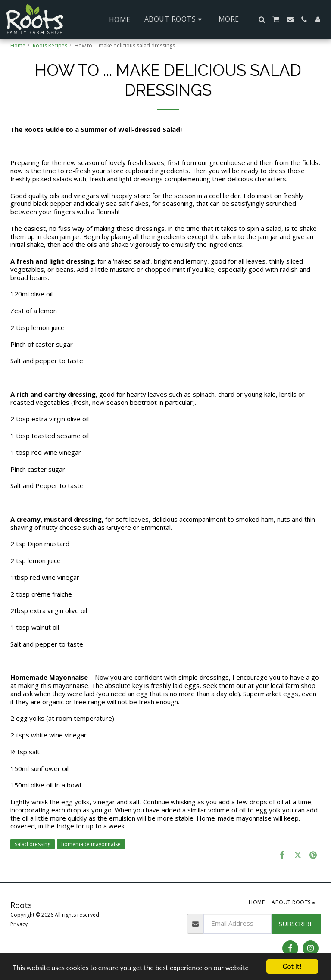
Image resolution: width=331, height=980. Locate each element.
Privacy (19, 924)
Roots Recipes (50, 45)
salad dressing (33, 844)
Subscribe (296, 924)
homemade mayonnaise (91, 844)
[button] (175, 19)
